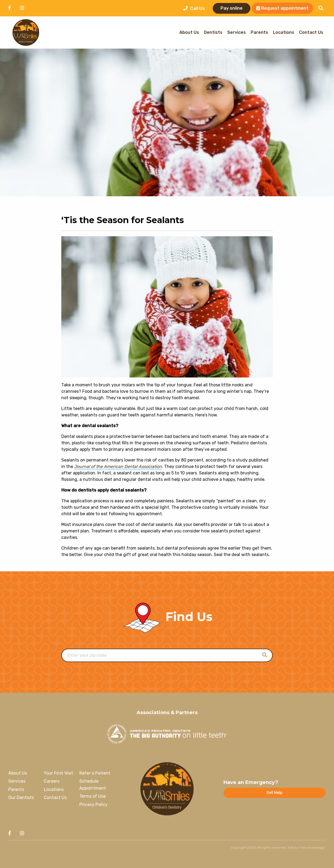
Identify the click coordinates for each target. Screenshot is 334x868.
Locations (284, 33)
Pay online (232, 8)
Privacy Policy (93, 805)
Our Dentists (21, 798)
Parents (259, 33)
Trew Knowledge (312, 848)
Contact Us (311, 33)
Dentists (213, 33)
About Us (189, 33)
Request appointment (282, 8)
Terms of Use (93, 796)
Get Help (274, 793)
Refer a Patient (95, 773)
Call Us (194, 8)
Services (237, 33)
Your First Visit (58, 773)
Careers (52, 781)
